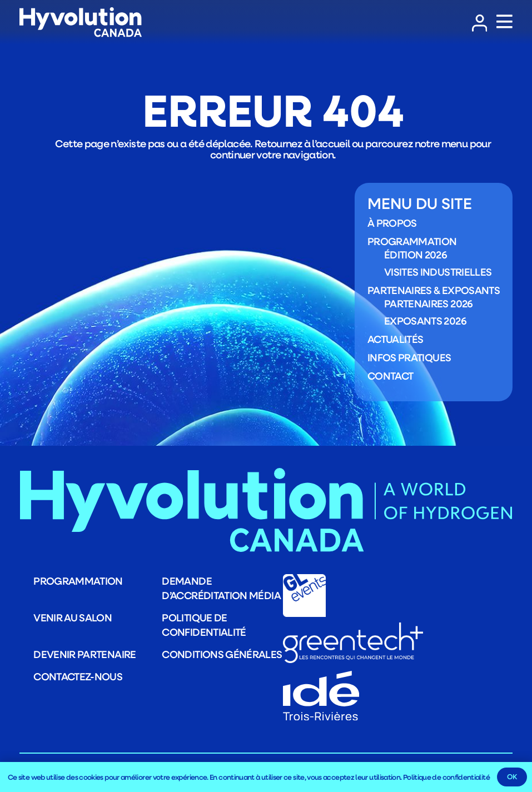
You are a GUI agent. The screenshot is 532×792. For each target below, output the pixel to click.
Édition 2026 (416, 255)
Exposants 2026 (425, 320)
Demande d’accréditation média (221, 588)
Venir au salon (73, 617)
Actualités (396, 338)
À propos (392, 222)
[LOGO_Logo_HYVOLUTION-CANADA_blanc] (81, 23)
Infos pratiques (409, 357)
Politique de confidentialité (204, 625)
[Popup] (504, 22)
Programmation (412, 241)
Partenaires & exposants (434, 290)
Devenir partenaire (84, 654)
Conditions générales (222, 654)
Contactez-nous (78, 676)
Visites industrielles (438, 271)
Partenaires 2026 (429, 303)
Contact (391, 375)
